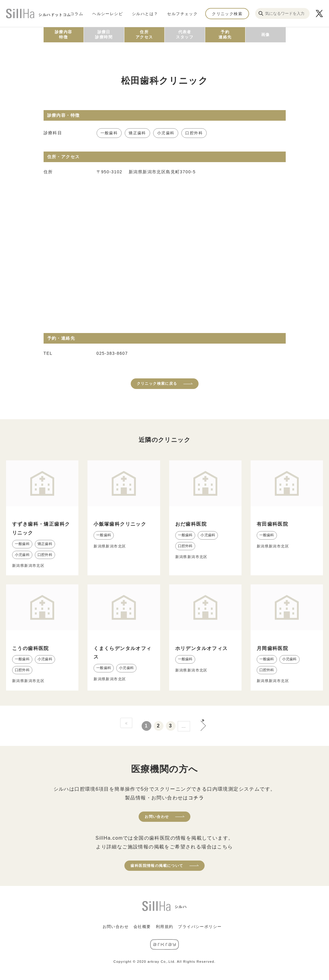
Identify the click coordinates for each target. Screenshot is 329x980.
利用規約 (165, 927)
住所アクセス (144, 34)
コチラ (196, 798)
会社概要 (142, 927)
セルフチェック (182, 13)
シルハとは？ (145, 13)
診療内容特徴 (64, 34)
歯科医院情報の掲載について (157, 866)
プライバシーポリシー (200, 927)
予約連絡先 (225, 34)
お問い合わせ (157, 817)
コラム (77, 13)
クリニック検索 (227, 13)
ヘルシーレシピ (108, 13)
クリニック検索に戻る (157, 384)
